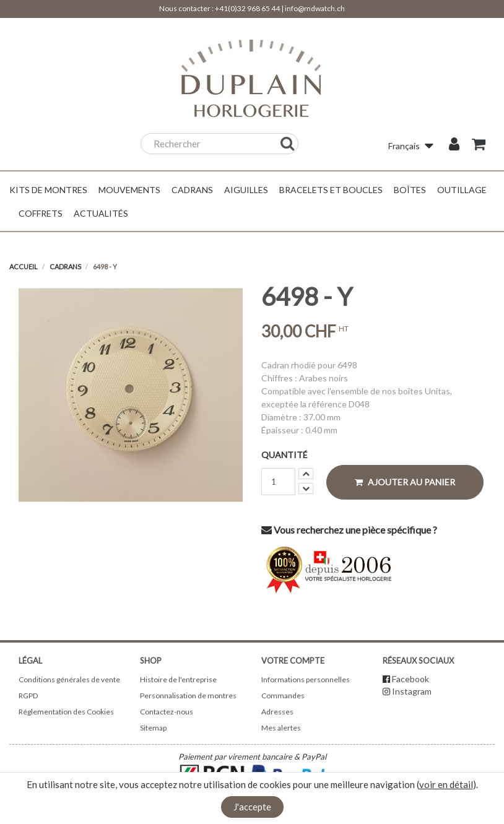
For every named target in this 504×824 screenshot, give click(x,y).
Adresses (277, 712)
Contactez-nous (167, 712)
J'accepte (252, 807)
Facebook (411, 679)
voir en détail (446, 784)
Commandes (283, 696)
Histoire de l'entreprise (178, 679)
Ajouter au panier (405, 482)
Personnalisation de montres (188, 696)
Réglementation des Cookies (66, 712)
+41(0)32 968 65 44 (247, 8)
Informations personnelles (306, 679)
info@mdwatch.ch (315, 8)
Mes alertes (281, 728)
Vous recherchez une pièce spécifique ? (349, 530)
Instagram (412, 691)
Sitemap (153, 728)
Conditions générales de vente (69, 679)
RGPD (28, 696)
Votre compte (293, 661)
